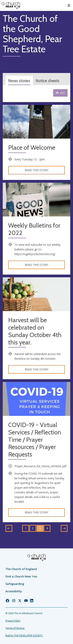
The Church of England (21, 569)
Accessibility (14, 591)
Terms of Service (15, 628)
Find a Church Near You (21, 576)
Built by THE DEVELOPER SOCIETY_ (24, 636)
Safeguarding (15, 584)
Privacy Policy (13, 621)
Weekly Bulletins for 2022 (34, 229)
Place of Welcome (32, 148)
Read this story (36, 170)
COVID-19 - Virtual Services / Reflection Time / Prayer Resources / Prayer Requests (35, 440)
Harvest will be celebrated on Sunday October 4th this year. (35, 331)
